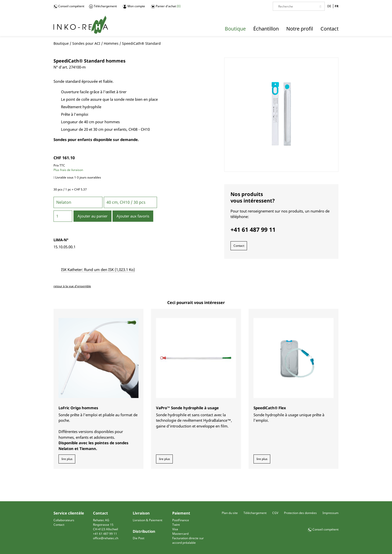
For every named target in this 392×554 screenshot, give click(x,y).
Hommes (111, 43)
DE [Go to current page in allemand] (329, 6)
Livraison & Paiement (147, 520)
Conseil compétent (69, 6)
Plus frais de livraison (68, 170)
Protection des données (300, 513)
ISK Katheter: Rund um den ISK (98, 269)
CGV (275, 513)
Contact (239, 246)
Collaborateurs (64, 520)
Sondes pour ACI (86, 43)
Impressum (330, 513)
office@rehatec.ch (106, 538)
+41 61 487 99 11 (105, 534)
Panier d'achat (166, 6)
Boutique (61, 43)
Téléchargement (103, 6)
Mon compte (134, 6)
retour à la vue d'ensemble (72, 286)
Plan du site (230, 513)
